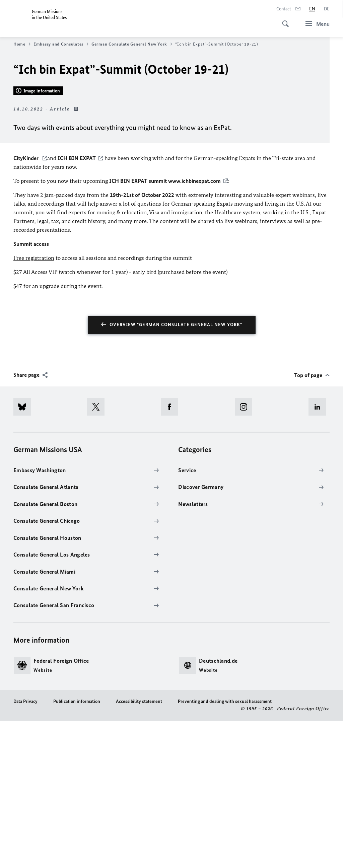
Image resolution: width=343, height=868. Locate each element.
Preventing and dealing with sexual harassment (225, 849)
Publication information (77, 849)
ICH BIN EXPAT (77, 305)
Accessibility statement (139, 849)
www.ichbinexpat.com (194, 328)
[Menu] (316, 24)
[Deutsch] (327, 9)
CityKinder (27, 305)
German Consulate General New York (132, 44)
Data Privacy (25, 849)
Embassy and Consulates (61, 44)
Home (22, 44)
